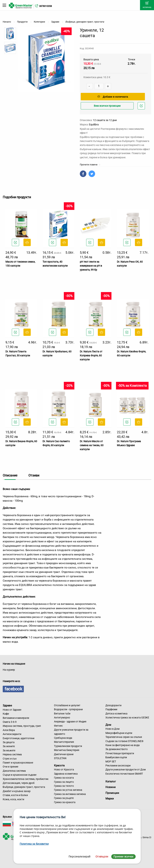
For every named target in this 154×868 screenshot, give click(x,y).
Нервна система (12, 754)
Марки (110, 799)
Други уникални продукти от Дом (126, 769)
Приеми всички (123, 856)
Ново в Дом (112, 729)
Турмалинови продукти (68, 746)
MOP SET (111, 761)
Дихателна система (14, 771)
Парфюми (111, 709)
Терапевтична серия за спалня (124, 737)
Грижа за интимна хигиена (70, 794)
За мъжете (9, 750)
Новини (111, 787)
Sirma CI (147, 837)
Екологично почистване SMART (124, 774)
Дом (108, 725)
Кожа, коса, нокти (13, 799)
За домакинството (117, 749)
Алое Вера (9, 730)
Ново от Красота (64, 769)
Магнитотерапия (64, 742)
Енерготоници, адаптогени (19, 738)
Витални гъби (62, 714)
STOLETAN (60, 758)
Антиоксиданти (12, 734)
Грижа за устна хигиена (68, 790)
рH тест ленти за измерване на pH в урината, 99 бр (91, 266)
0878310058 (45, 6)
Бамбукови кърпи (116, 757)
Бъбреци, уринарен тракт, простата (24, 787)
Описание (10, 475)
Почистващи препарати (120, 753)
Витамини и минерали (16, 718)
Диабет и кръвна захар (17, 791)
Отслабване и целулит (67, 705)
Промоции (112, 793)
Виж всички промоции (107, 106)
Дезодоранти (113, 705)
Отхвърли (102, 856)
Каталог (111, 781)
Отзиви (34, 475)
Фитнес (58, 726)
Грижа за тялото (64, 786)
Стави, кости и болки (15, 795)
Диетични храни (64, 754)
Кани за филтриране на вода (123, 745)
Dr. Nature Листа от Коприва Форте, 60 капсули (91, 356)
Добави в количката (113, 97)
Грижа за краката (65, 802)
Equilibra (94, 124)
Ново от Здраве (12, 710)
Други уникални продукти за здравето (71, 732)
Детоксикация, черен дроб (19, 783)
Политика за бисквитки (34, 844)
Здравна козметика (66, 774)
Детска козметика (116, 714)
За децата (9, 742)
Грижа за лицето (64, 782)
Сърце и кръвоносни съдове (20, 775)
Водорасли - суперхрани (68, 709)
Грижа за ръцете (64, 798)
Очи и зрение (10, 767)
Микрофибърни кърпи (119, 733)
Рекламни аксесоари (118, 765)
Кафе (6, 714)
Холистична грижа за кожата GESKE (127, 718)
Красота (59, 765)
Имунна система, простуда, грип (22, 726)
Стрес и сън (10, 759)
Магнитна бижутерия (67, 750)
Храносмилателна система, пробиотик (26, 779)
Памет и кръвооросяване (18, 763)
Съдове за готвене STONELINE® (124, 741)
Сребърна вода (63, 738)
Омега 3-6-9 (10, 722)
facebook (13, 689)
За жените (9, 746)
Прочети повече (90, 165)
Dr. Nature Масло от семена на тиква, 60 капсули (92, 445)
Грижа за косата (64, 778)
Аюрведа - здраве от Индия (70, 722)
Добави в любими (142, 107)
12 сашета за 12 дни (105, 120)
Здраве (7, 706)
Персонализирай (79, 856)
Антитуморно (62, 718)
